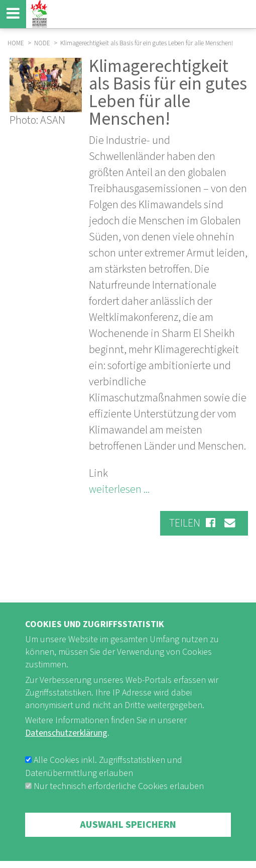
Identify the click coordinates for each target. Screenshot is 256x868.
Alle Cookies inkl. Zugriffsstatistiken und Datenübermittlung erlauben (104, 789)
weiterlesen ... (119, 489)
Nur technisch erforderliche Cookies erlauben (119, 809)
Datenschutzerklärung (66, 756)
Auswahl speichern (128, 847)
